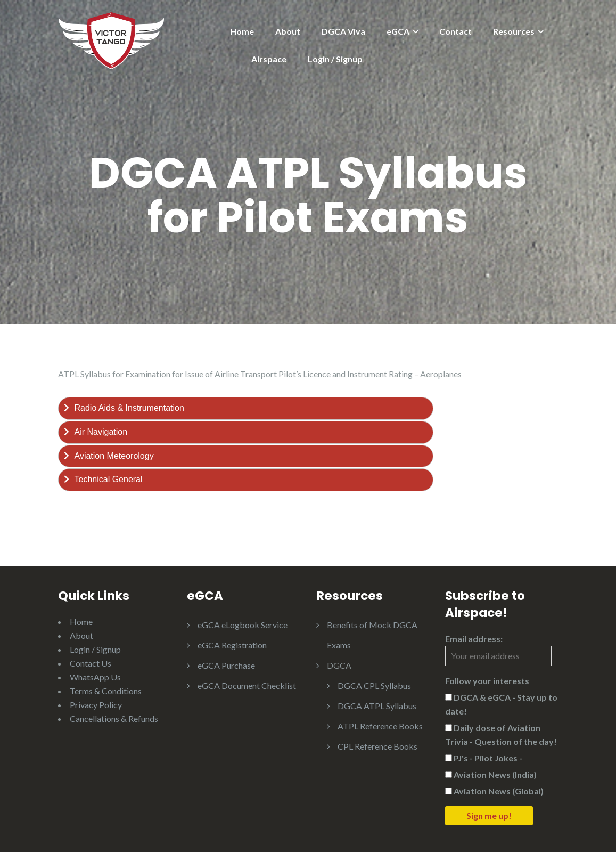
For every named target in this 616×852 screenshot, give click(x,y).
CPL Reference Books (377, 746)
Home (242, 31)
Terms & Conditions (106, 691)
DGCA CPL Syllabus (374, 685)
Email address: (498, 650)
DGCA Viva (343, 31)
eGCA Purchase (226, 665)
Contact (455, 31)
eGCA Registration (232, 645)
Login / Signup (335, 59)
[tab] (246, 408)
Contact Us (91, 663)
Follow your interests (487, 681)
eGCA (398, 31)
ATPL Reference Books (380, 726)
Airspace (269, 59)
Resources (514, 31)
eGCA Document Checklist (247, 685)
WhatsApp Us (95, 677)
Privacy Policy (96, 705)
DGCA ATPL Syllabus (377, 706)
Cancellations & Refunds (114, 719)
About (288, 31)
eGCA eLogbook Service (243, 625)
